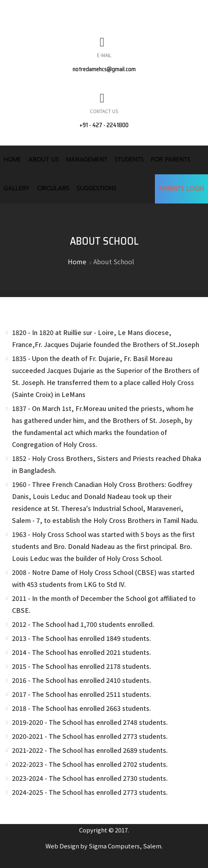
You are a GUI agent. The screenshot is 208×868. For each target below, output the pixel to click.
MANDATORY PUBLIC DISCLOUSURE (67, 8)
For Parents (171, 160)
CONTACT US (123, 25)
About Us (44, 160)
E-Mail (104, 55)
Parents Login (181, 189)
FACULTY (77, 25)
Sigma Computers (114, 846)
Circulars (53, 188)
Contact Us (104, 111)
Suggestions (97, 188)
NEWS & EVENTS (159, 8)
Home (12, 160)
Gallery (17, 188)
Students (129, 160)
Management (86, 160)
